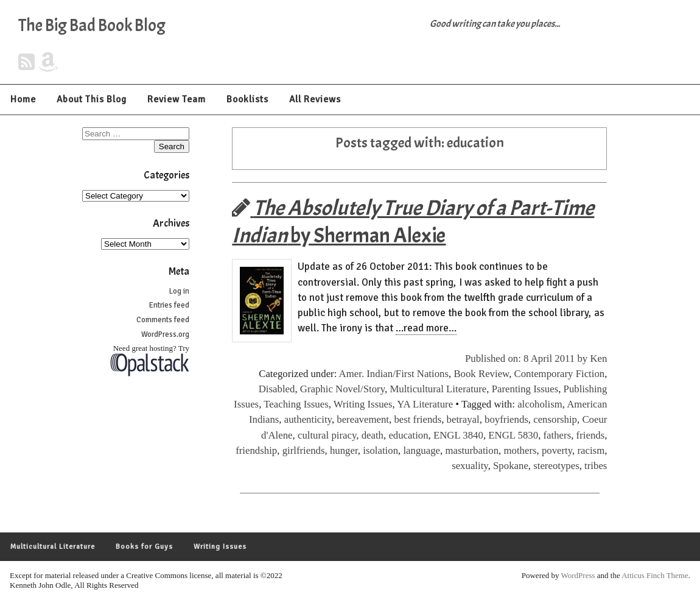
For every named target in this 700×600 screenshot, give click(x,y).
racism (591, 450)
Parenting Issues (525, 389)
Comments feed (163, 320)
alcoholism (540, 404)
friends (591, 435)
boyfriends (506, 419)
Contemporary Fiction (560, 374)
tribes (596, 466)
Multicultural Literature (438, 389)
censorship (555, 419)
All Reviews (315, 99)
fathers (558, 435)
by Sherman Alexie (413, 222)
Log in (179, 291)
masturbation (472, 450)
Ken (598, 358)
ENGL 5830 (513, 435)
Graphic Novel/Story (342, 389)
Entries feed (169, 305)
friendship (256, 450)
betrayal (463, 419)
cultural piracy (327, 435)
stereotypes (556, 466)
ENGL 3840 (458, 435)
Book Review (481, 374)
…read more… (426, 328)
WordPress (578, 575)
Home (23, 99)
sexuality (470, 466)
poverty (557, 450)
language (422, 450)
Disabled (277, 389)
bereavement (363, 419)
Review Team (177, 99)
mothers (520, 450)
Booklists (247, 99)
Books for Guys (144, 547)
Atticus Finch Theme (655, 575)
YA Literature (425, 404)
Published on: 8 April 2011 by (527, 358)
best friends (418, 419)
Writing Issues (363, 404)
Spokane (511, 466)
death (373, 435)
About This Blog (92, 99)
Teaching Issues (296, 404)
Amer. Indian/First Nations (394, 374)
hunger (344, 450)
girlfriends (304, 450)
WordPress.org (165, 334)
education (408, 435)
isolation (380, 450)
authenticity (308, 419)
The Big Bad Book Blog (92, 26)
